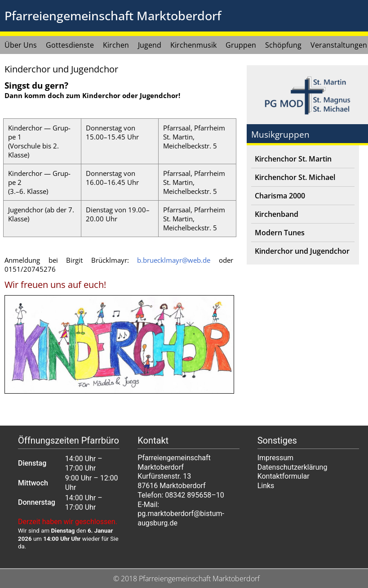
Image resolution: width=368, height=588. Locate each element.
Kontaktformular (284, 476)
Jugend (150, 45)
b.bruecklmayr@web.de (174, 260)
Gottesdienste (70, 45)
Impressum (276, 458)
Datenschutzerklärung (293, 467)
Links (266, 486)
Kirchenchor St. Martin (293, 159)
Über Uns (21, 45)
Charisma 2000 (280, 196)
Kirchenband (277, 214)
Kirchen (116, 45)
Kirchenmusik (193, 45)
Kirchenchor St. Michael (295, 177)
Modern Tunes (280, 233)
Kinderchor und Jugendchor (302, 251)
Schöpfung (283, 45)
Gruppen (241, 45)
